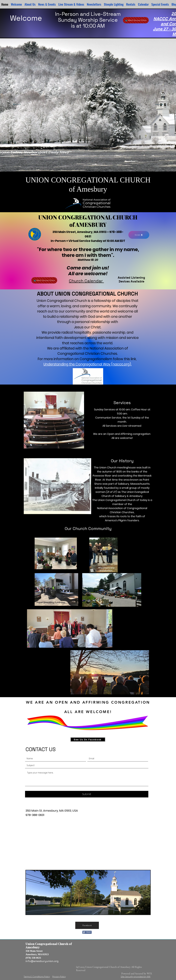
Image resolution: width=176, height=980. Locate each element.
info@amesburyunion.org (42, 961)
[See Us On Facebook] (88, 739)
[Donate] (139, 235)
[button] (94, 4)
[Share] (87, 932)
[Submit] (87, 794)
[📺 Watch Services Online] (136, 20)
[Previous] (17, 105)
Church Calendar (86, 281)
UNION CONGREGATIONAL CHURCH (88, 217)
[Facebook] (87, 925)
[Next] (159, 105)
